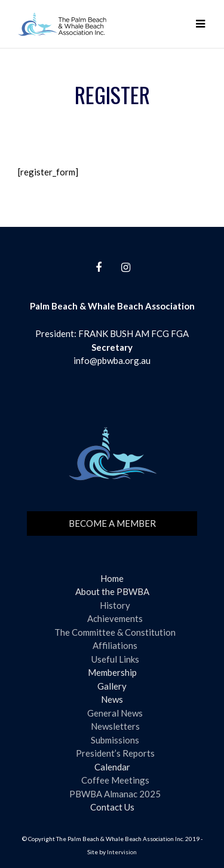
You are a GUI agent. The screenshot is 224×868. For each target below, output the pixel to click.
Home (112, 578)
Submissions (115, 740)
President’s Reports (115, 753)
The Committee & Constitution (115, 632)
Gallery (112, 686)
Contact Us (112, 807)
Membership (112, 672)
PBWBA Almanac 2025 (115, 794)
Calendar (112, 767)
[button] (200, 24)
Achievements (115, 618)
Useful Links (115, 659)
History (115, 605)
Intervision (122, 852)
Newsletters (115, 726)
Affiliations (115, 645)
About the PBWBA (112, 591)
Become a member (112, 523)
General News (115, 713)
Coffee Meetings (115, 780)
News (112, 699)
